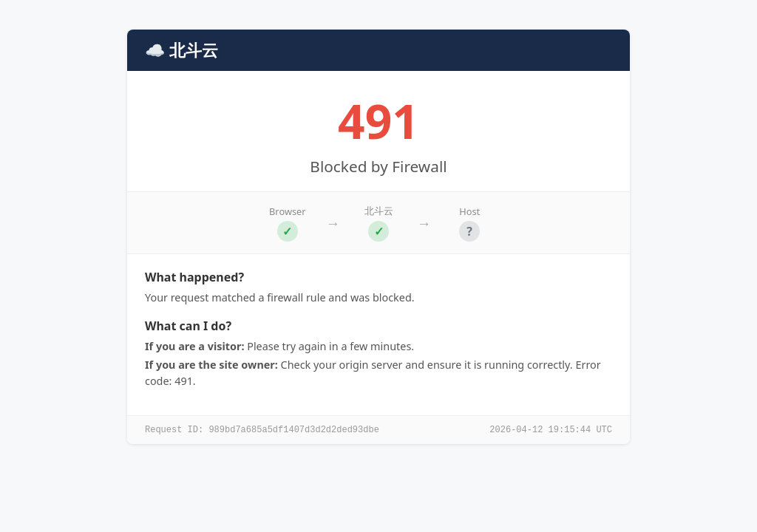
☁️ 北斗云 (181, 50)
